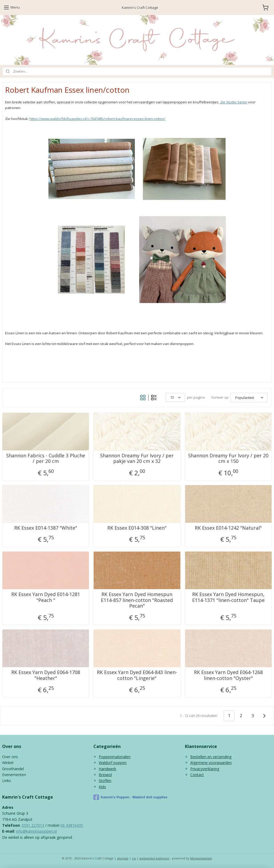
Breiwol (105, 775)
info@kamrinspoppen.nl (36, 831)
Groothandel (13, 769)
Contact (197, 775)
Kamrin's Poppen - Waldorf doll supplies (130, 797)
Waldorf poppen (113, 763)
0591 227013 (33, 825)
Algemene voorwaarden (211, 763)
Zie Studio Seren (233, 102)
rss (134, 858)
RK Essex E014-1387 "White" (46, 528)
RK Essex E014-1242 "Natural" (228, 528)
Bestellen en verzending (211, 757)
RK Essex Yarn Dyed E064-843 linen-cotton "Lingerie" (137, 676)
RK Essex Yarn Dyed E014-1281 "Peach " (46, 597)
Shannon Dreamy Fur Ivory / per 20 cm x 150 (228, 459)
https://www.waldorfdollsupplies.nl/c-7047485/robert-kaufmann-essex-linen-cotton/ (97, 119)
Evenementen (14, 775)
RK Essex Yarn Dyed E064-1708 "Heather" (46, 676)
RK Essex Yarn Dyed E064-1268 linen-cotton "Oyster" (228, 676)
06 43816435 (72, 825)
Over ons (10, 757)
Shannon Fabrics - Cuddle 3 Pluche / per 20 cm (46, 459)
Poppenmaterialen (115, 757)
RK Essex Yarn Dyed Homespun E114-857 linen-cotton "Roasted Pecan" (137, 600)
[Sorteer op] (249, 397)
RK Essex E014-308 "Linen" (137, 528)
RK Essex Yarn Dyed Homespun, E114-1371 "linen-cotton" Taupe (228, 597)
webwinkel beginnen (154, 858)
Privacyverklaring (205, 769)
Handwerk (107, 769)
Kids (102, 787)
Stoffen (105, 781)
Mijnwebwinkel (201, 858)
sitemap (123, 858)
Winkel (8, 763)
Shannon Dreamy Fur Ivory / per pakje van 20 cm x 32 (137, 459)
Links (7, 781)
